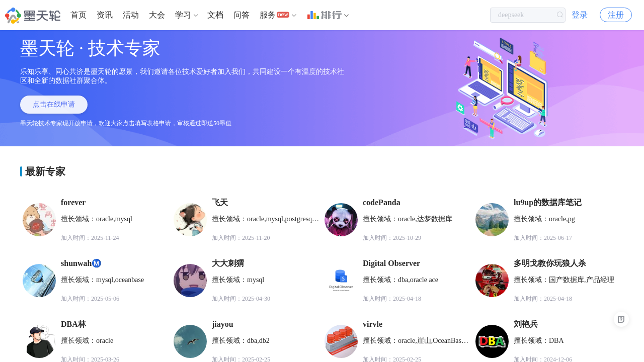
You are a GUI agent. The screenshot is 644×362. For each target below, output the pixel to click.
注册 (616, 15)
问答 (242, 15)
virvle (373, 324)
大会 (157, 15)
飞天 (220, 202)
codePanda (382, 202)
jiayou (223, 324)
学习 (183, 15)
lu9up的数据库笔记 (548, 202)
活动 (131, 15)
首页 (78, 15)
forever (73, 202)
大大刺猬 (228, 263)
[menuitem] (78, 15)
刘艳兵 (526, 324)
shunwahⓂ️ (81, 263)
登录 (580, 15)
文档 (215, 15)
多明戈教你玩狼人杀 (550, 263)
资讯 (105, 15)
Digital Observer (391, 263)
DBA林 (73, 324)
